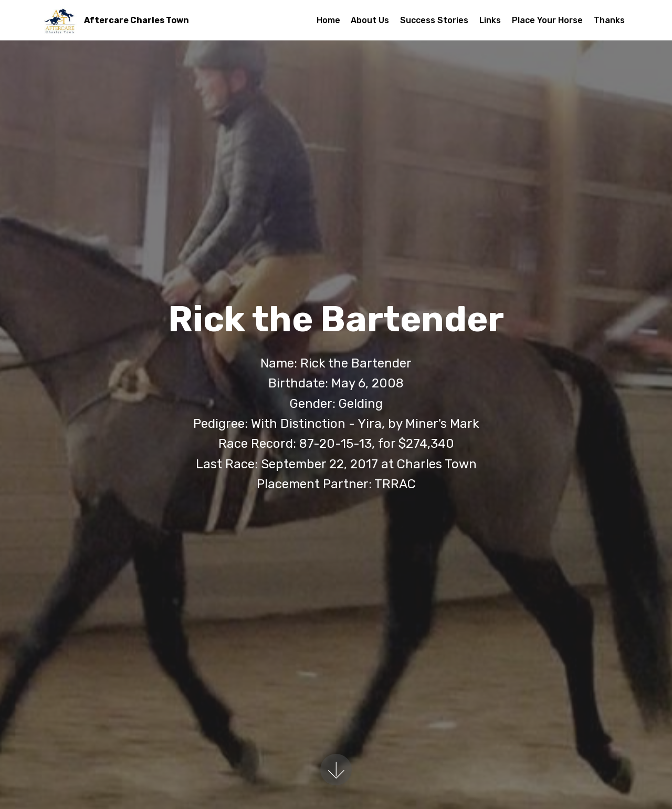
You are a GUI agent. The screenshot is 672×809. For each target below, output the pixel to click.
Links (490, 20)
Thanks (609, 20)
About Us (370, 20)
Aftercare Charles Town (136, 20)
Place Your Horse (547, 20)
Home (328, 20)
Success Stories (434, 20)
